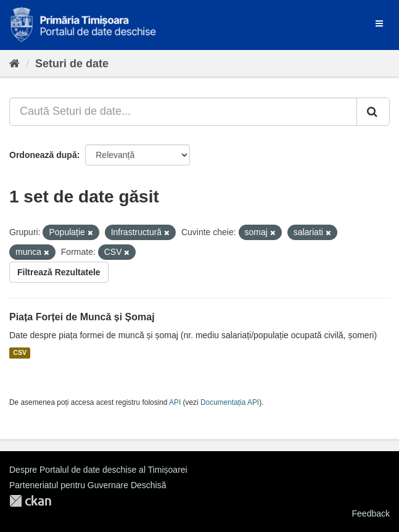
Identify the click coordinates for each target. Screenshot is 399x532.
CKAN (30, 501)
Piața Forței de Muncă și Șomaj (82, 317)
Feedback (371, 513)
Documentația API (230, 402)
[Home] (14, 64)
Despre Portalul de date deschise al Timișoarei (98, 470)
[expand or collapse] (379, 23)
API (175, 402)
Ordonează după (43, 155)
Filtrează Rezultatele (59, 272)
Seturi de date (72, 64)
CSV (20, 353)
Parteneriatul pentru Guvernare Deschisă (88, 485)
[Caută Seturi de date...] (183, 112)
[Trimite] (373, 112)
